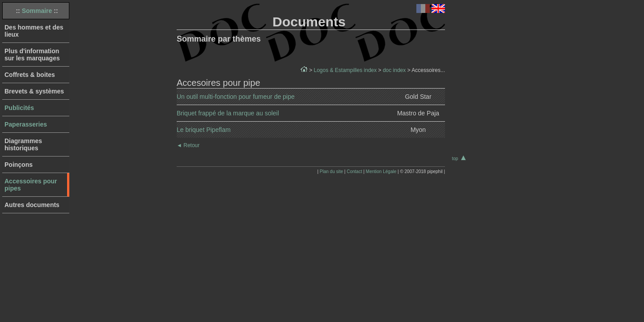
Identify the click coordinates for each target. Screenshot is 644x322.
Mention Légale (381, 172)
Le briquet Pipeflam (204, 130)
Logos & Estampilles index (345, 70)
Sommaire (37, 11)
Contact (354, 172)
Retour (188, 145)
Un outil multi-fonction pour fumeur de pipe (236, 97)
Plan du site (331, 172)
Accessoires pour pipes (31, 185)
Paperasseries (26, 124)
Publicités (19, 108)
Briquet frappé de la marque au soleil (228, 113)
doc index (394, 70)
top (460, 159)
